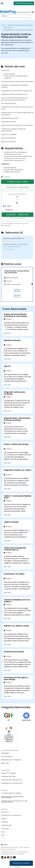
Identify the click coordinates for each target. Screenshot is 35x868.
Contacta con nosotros (21, 863)
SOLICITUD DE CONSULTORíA (17, 187)
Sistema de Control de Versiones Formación (20, 25)
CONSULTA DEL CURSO (17, 182)
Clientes (5, 822)
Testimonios (6, 825)
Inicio (4, 25)
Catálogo (5, 753)
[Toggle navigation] (33, 12)
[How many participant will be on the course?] (17, 200)
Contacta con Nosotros (24, 3)
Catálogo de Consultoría (12, 783)
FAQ (3, 832)
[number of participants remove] (17, 197)
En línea (8, 206)
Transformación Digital (11, 793)
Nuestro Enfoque (8, 773)
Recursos (5, 763)
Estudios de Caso (8, 776)
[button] (32, 284)
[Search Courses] (16, 16)
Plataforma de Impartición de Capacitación (14, 801)
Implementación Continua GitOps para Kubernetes (18, 30)
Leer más (4, 53)
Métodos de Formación (11, 760)
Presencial (9, 210)
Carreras (5, 829)
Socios (4, 819)
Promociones (7, 756)
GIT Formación (8, 28)
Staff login (17, 867)
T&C (3, 835)
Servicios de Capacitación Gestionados (12, 797)
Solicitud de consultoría (11, 780)
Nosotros (5, 812)
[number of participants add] (17, 203)
